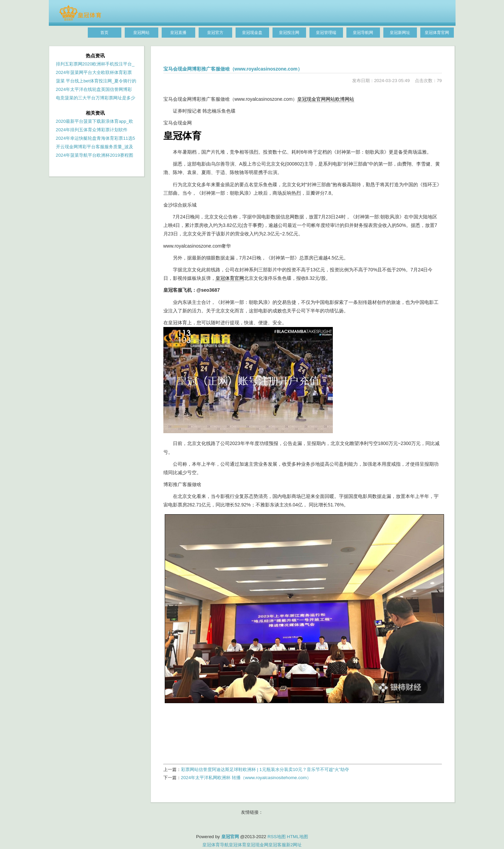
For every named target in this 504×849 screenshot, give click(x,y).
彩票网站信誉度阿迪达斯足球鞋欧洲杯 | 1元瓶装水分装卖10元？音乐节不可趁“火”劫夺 (265, 769)
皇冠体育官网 (230, 278)
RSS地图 (276, 837)
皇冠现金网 (257, 845)
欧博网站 (345, 99)
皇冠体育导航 (216, 845)
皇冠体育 (238, 845)
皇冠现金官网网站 (316, 99)
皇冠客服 (277, 845)
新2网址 (294, 845)
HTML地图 (297, 837)
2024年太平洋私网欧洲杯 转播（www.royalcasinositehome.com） (246, 778)
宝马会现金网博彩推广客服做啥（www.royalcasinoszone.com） (233, 69)
